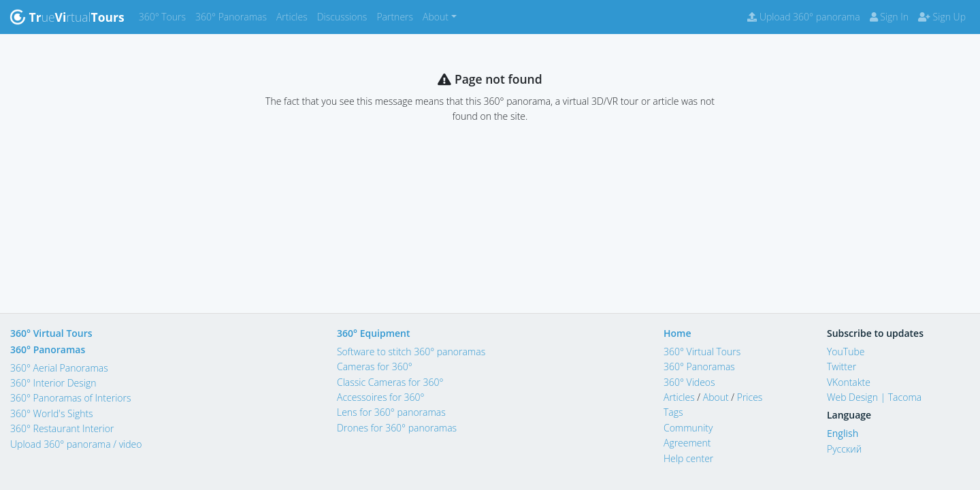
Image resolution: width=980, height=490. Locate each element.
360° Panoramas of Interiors (71, 398)
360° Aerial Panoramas (59, 368)
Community (688, 428)
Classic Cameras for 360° (390, 382)
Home (677, 333)
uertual (67, 17)
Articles (294, 16)
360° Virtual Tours (51, 333)
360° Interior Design (53, 383)
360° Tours (165, 16)
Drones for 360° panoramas (397, 428)
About (716, 397)
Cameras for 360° (375, 366)
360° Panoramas (233, 16)
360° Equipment (374, 333)
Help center (688, 458)
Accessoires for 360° (381, 397)
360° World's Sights (52, 413)
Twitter (842, 366)
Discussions (345, 16)
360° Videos (689, 382)
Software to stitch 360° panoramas (411, 352)
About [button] (436, 17)
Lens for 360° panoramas (391, 412)
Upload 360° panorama (803, 17)
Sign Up (942, 17)
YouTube (846, 352)
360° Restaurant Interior (62, 428)
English (843, 433)
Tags (673, 412)
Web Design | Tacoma (874, 397)
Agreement (687, 443)
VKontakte (849, 382)
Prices (750, 397)
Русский (844, 449)
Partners (397, 16)
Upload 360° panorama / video (76, 444)
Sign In (889, 17)
